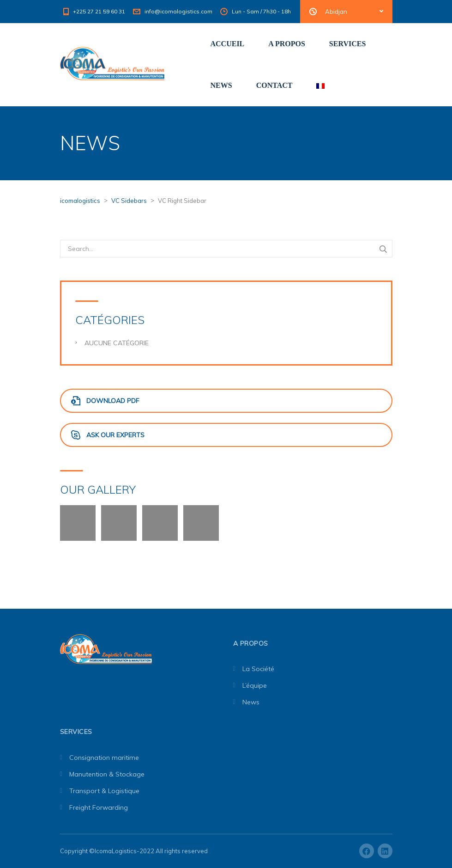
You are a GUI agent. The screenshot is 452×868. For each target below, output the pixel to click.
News (251, 702)
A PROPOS (287, 44)
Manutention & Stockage (107, 774)
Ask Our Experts (108, 435)
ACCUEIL (228, 44)
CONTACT (274, 85)
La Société (258, 669)
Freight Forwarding (99, 807)
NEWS (221, 85)
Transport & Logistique (104, 791)
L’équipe (255, 685)
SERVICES (347, 44)
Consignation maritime (104, 758)
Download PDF (105, 401)
